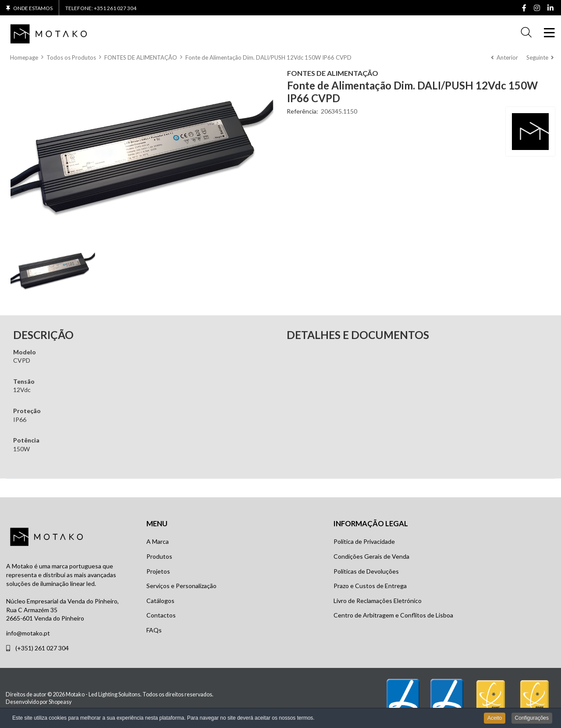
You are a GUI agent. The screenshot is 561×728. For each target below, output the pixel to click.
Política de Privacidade (364, 541)
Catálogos (160, 601)
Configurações (532, 719)
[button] (526, 33)
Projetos (158, 571)
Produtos (159, 556)
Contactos (161, 615)
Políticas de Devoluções (366, 571)
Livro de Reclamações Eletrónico (378, 601)
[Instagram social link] (537, 8)
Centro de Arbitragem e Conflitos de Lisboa (393, 615)
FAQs (154, 630)
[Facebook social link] (524, 8)
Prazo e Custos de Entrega (370, 586)
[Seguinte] (540, 58)
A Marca (158, 541)
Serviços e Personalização (181, 586)
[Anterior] (505, 58)
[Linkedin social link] (550, 8)
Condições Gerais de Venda (371, 556)
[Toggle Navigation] (548, 33)
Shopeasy (60, 702)
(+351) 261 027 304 (42, 648)
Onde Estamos (33, 8)
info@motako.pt (28, 633)
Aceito (495, 719)
